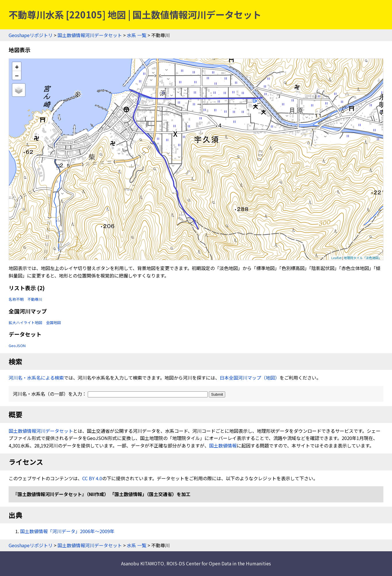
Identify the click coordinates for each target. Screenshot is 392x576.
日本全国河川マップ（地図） (250, 378)
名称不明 (16, 299)
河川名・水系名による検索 (36, 378)
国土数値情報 (223, 445)
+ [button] (17, 67)
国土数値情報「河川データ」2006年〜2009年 (67, 531)
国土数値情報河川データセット (90, 35)
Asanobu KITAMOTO (143, 563)
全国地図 (53, 323)
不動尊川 (35, 299)
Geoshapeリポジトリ (31, 35)
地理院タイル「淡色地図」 (363, 258)
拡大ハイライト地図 (25, 323)
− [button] (17, 75)
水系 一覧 (137, 35)
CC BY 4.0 (92, 478)
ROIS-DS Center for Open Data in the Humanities (219, 563)
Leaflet (336, 258)
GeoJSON (17, 346)
